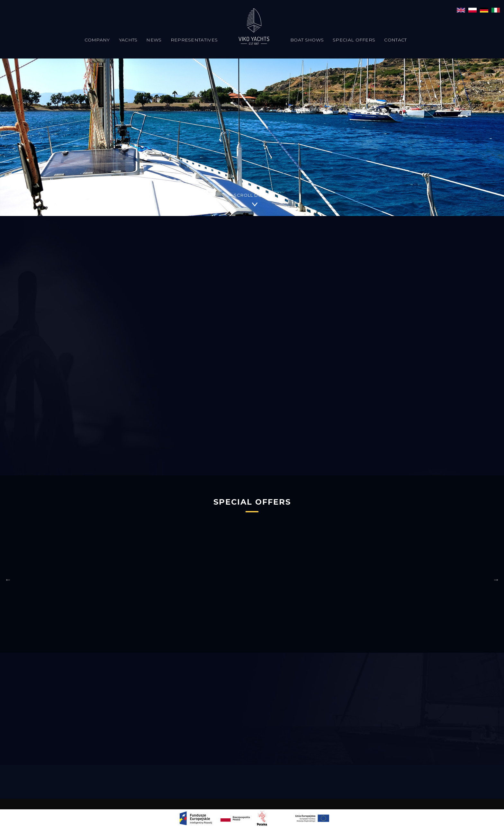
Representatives (194, 40)
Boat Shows (307, 40)
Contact (395, 40)
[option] (190, 579)
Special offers (354, 40)
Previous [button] (8, 580)
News (154, 40)
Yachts (128, 40)
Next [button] (496, 580)
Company (97, 40)
